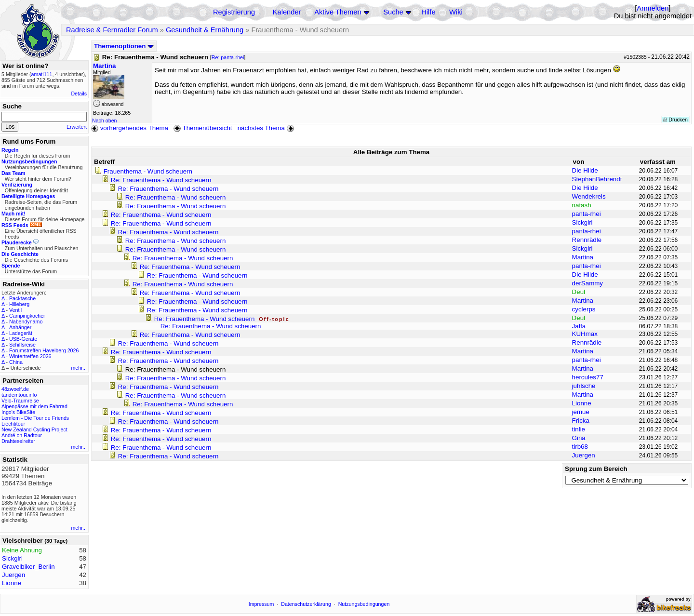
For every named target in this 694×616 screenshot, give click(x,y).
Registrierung (234, 12)
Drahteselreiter (18, 441)
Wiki (456, 12)
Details (79, 94)
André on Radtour (22, 435)
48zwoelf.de (15, 389)
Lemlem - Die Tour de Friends (35, 418)
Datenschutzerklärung (306, 604)
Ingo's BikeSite (18, 412)
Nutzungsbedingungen (364, 604)
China (16, 362)
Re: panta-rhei (228, 57)
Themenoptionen (124, 46)
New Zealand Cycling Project (34, 429)
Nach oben (105, 121)
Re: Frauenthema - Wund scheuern (161, 180)
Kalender (287, 12)
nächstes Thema (267, 128)
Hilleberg (19, 304)
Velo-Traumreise (20, 401)
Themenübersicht (203, 128)
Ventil (15, 310)
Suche (393, 12)
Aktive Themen (338, 12)
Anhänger (20, 327)
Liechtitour (13, 424)
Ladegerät (21, 333)
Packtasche (22, 298)
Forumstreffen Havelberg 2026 (44, 350)
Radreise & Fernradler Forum (112, 30)
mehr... (79, 368)
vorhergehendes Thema (130, 128)
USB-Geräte (23, 339)
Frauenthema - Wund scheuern (148, 171)
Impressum (261, 604)
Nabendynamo (26, 321)
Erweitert (77, 127)
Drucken (675, 120)
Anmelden (653, 8)
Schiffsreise (22, 345)
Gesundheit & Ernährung (205, 30)
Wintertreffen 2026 (30, 356)
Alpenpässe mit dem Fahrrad (34, 406)
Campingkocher (27, 316)
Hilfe (428, 12)
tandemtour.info (19, 395)
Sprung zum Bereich (596, 469)
